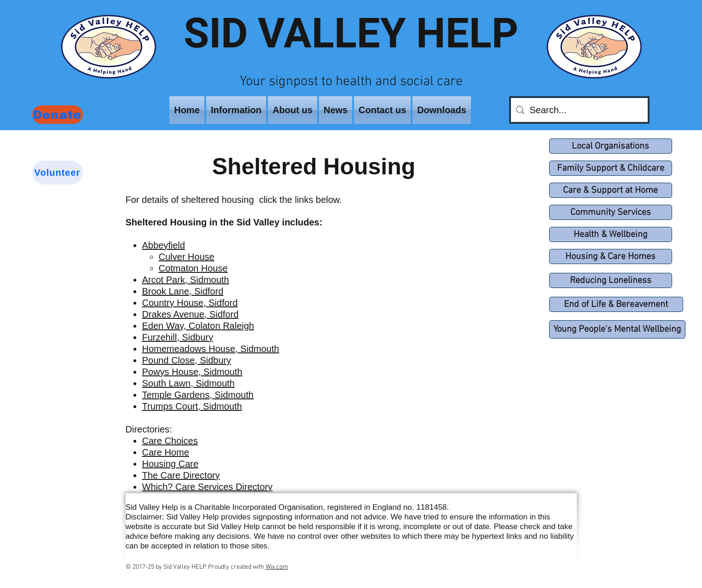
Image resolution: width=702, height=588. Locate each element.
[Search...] (579, 110)
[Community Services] (611, 212)
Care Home (166, 452)
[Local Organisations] (611, 146)
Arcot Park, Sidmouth (186, 280)
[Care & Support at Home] (611, 190)
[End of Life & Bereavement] (616, 304)
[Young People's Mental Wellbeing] (617, 329)
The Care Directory (181, 475)
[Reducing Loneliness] (611, 280)
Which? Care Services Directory (207, 487)
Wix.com (277, 567)
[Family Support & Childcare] (611, 168)
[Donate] (58, 115)
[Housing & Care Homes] (611, 257)
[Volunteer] (58, 173)
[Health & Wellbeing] (611, 234)
